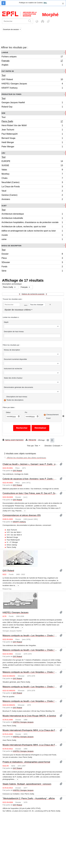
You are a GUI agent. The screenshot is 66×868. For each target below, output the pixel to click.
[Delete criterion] (50, 305)
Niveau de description (11, 246)
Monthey (32, 174)
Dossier (32, 254)
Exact (48, 418)
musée (32, 235)
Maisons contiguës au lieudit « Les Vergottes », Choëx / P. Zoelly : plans (30, 672)
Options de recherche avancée (33, 294)
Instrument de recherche (13, 369)
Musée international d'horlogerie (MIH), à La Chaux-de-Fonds (30, 730)
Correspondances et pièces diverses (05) (22, 515)
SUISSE (32, 166)
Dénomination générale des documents (18, 387)
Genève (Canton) (32, 195)
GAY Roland (32, 80)
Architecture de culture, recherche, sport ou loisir (32, 227)
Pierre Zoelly (32, 122)
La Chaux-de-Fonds (32, 187)
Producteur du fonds (11, 94)
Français (32, 61)
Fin (26, 412)
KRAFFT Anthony (32, 88)
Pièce (32, 258)
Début (8, 412)
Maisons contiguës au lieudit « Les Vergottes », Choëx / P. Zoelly (30, 650)
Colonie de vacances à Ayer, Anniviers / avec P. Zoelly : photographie (30, 479)
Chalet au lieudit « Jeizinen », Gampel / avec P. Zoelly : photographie (30, 464)
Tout (3, 75)
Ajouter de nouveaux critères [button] (18, 310)
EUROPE (32, 162)
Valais (32, 170)
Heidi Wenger (32, 143)
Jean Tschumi (32, 130)
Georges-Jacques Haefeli (32, 103)
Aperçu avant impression (13, 440)
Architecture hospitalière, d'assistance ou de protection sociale (32, 223)
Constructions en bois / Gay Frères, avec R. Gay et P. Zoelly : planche (30, 493)
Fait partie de (8, 71)
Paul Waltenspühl (32, 134)
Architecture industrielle (32, 218)
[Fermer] (63, 4)
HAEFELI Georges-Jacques (32, 84)
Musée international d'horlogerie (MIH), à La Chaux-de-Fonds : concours (30, 745)
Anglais (32, 65)
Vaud (32, 191)
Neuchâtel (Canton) (32, 183)
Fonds (32, 267)
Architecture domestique (32, 214)
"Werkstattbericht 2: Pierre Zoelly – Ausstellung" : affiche (29, 798)
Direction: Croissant (53, 446)
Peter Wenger (32, 147)
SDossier (32, 263)
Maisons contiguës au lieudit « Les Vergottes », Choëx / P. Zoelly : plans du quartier (30, 687)
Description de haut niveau (14, 332)
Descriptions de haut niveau (17, 397)
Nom (3, 113)
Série (32, 271)
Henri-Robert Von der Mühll (32, 126)
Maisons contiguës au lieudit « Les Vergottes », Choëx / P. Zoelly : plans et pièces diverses (30, 701)
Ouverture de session (11, 29)
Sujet (4, 206)
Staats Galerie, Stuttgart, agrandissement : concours (27, 784)
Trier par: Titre (33, 446)
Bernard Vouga (32, 138)
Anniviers (32, 200)
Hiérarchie (31, 440)
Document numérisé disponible (15, 359)
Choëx (32, 178)
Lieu (3, 153)
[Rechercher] (15, 21)
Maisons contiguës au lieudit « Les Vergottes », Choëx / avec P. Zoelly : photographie (30, 635)
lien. (45, 3)
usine (32, 240)
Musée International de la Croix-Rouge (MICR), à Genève (29, 716)
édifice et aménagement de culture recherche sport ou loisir (32, 231)
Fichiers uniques (32, 57)
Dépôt (6, 322)
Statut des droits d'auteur (13, 378)
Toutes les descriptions (15, 400)
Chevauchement (52, 415)
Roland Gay (32, 107)
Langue (5, 52)
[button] (43, 21)
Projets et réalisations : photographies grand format (26, 762)
